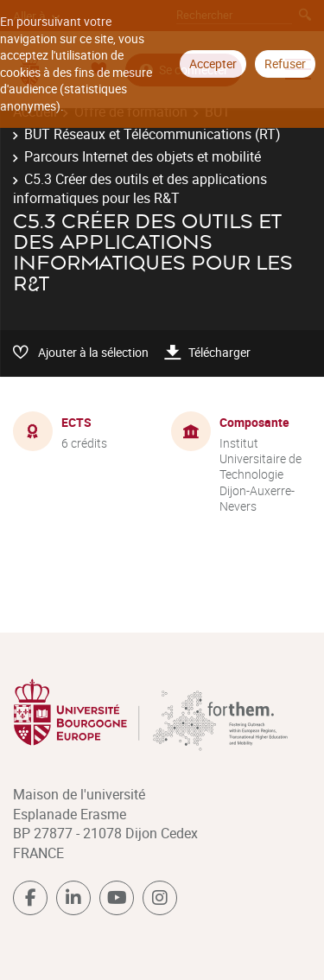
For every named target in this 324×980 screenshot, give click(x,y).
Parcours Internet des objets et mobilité (143, 156)
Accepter (213, 64)
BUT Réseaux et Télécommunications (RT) (152, 134)
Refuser (285, 64)
